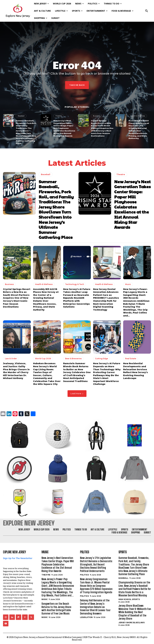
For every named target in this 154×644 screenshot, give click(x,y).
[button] (147, 11)
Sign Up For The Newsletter (18, 558)
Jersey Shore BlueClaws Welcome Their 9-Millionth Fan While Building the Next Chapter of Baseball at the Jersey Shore (135, 612)
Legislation (86, 617)
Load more (77, 393)
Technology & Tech (75, 284)
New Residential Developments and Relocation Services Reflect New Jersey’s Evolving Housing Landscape (136, 371)
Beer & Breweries (73, 359)
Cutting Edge (102, 359)
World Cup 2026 (43, 359)
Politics (84, 575)
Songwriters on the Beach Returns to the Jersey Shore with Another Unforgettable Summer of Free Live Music (56, 609)
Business (97, 116)
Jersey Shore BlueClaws (132, 623)
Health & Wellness (138, 116)
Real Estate (131, 359)
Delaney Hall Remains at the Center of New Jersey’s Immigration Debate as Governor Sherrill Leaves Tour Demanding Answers (95, 607)
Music (128, 284)
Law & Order (11, 359)
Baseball (21, 116)
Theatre (58, 116)
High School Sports (129, 599)
